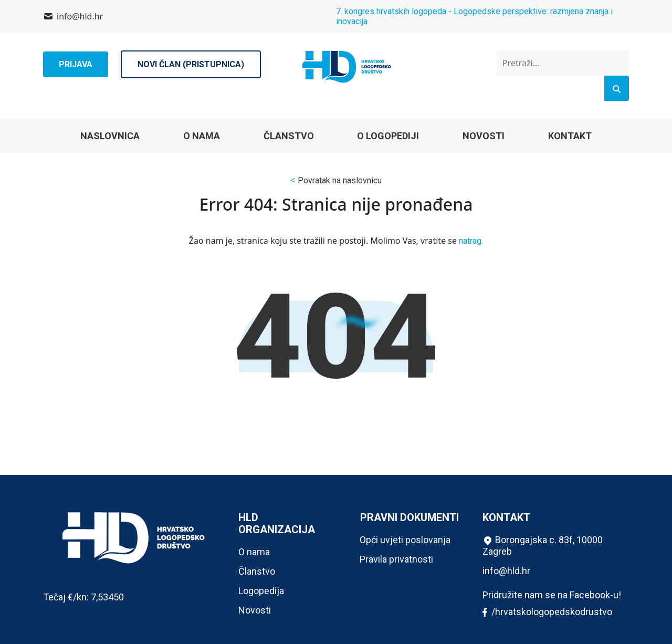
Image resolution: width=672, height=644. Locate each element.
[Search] (617, 88)
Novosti (484, 136)
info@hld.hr (80, 16)
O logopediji (388, 136)
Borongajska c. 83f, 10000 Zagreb (543, 546)
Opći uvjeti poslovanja (405, 540)
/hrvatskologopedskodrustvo (547, 612)
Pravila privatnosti (396, 559)
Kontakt (570, 136)
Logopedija (261, 591)
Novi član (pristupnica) (191, 64)
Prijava (76, 64)
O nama (202, 136)
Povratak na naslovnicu (340, 180)
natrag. (471, 241)
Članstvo (289, 136)
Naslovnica (110, 136)
